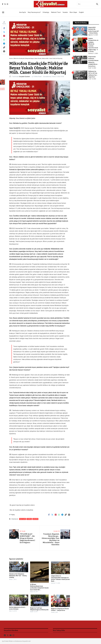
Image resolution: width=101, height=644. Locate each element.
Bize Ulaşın (73, 12)
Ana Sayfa (22, 12)
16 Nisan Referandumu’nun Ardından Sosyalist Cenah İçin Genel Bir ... (39, 587)
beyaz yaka (23, 519)
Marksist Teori (56, 12)
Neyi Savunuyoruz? (34, 12)
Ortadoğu (46, 12)
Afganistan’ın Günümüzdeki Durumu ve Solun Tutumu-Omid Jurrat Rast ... (60, 579)
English (81, 12)
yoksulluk (35, 519)
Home (11, 58)
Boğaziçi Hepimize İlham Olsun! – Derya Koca (60, 610)
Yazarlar (65, 12)
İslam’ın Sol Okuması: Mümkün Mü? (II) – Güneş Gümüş (18, 576)
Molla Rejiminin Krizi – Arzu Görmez (18, 608)
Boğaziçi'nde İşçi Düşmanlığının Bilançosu (39, 609)
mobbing (29, 519)
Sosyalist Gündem (25, 77)
